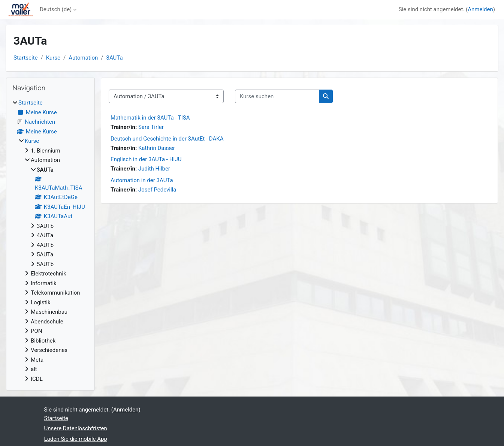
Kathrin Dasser (157, 148)
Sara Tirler (151, 127)
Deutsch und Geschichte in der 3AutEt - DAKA (167, 139)
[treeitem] (50, 241)
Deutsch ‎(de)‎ (56, 9)
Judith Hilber (154, 169)
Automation (83, 58)
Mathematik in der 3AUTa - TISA (150, 118)
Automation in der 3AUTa (142, 180)
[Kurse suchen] (277, 97)
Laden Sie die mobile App (76, 439)
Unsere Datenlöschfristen (76, 428)
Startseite (26, 58)
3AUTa (114, 58)
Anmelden (480, 9)
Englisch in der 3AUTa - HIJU (146, 159)
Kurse (53, 58)
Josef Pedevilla (157, 190)
